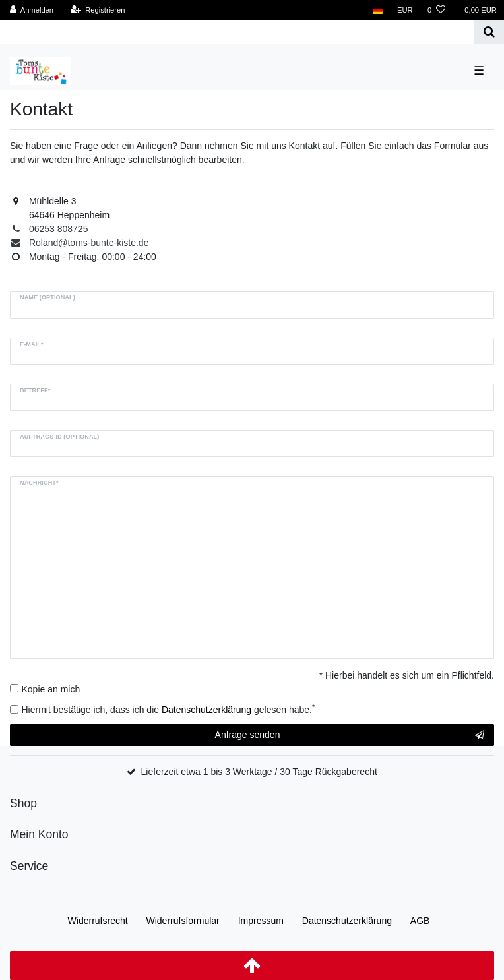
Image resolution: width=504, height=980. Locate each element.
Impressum (261, 921)
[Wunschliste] (436, 10)
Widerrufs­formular (183, 921)
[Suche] (489, 32)
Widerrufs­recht (98, 921)
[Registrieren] (97, 10)
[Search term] (237, 32)
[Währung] (405, 10)
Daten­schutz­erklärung (347, 921)
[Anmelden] (32, 10)
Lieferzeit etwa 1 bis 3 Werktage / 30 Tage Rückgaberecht (259, 772)
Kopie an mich (51, 689)
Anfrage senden (350, 735)
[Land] (378, 10)
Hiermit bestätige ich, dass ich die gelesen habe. (169, 709)
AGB (420, 921)
